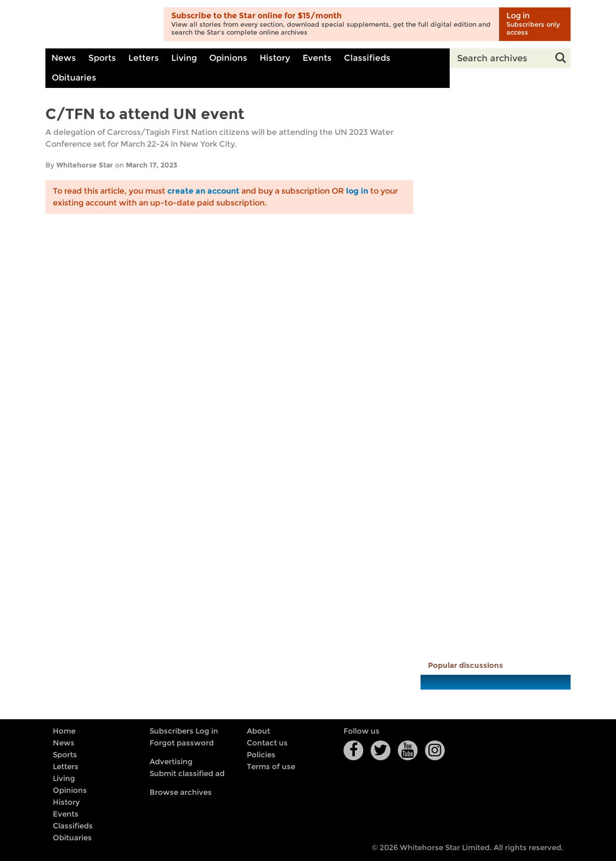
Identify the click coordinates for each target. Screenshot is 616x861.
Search (561, 58)
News (64, 58)
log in (357, 191)
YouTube (408, 750)
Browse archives (181, 792)
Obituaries (74, 78)
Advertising (171, 762)
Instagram (435, 750)
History (275, 58)
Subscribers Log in (184, 731)
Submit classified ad (187, 774)
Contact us (267, 743)
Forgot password (182, 743)
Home (64, 731)
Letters (144, 58)
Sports (102, 58)
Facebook (353, 750)
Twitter (381, 750)
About (258, 731)
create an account (203, 191)
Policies (261, 755)
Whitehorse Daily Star (101, 24)
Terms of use (271, 767)
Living (184, 58)
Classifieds (367, 58)
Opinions (228, 58)
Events (317, 58)
